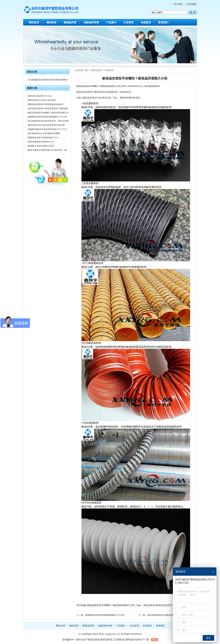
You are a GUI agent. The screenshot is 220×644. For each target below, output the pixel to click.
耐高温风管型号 (164, 605)
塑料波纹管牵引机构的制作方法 (43, 138)
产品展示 (111, 22)
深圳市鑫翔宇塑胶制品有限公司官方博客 (58, 11)
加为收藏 (192, 4)
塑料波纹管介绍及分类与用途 (42, 100)
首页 (87, 70)
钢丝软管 (51, 22)
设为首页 (178, 4)
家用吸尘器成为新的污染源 (41, 146)
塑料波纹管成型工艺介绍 (40, 96)
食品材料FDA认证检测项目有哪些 (44, 134)
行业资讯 (129, 22)
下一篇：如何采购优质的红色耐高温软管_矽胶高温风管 (165, 615)
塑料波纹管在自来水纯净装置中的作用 (46, 125)
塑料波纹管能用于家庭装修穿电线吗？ (46, 104)
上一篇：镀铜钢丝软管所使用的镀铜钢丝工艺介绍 (100, 615)
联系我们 (163, 22)
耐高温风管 (70, 22)
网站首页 (34, 22)
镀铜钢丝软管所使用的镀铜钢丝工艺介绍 (47, 117)
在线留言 (146, 22)
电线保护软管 (91, 22)
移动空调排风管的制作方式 (41, 142)
